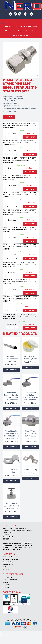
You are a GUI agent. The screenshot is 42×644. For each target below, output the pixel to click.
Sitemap (27, 619)
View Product (12, 370)
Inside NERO (25, 35)
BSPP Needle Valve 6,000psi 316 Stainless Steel (12, 506)
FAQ (4, 567)
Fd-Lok (15, 35)
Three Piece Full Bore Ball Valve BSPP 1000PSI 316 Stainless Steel (12, 435)
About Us (6, 569)
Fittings (7, 26)
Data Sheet (9, 117)
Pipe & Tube (32, 26)
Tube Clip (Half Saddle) (12, 471)
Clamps (8, 31)
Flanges (23, 26)
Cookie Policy (8, 562)
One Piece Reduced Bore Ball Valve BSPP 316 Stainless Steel (12, 396)
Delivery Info (7, 587)
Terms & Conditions (10, 580)
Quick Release (18, 31)
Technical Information (11, 557)
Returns (6, 582)
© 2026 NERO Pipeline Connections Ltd (16, 621)
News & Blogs (8, 564)
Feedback (6, 585)
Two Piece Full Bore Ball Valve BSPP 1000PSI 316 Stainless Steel (30, 396)
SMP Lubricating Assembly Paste (30, 358)
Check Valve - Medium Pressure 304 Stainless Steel (30, 435)
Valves (15, 26)
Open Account (8, 577)
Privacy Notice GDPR (10, 559)
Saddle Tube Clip (30, 470)
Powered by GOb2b (31, 621)
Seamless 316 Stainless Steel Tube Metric (12, 359)
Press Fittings (31, 31)
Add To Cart (30, 137)
